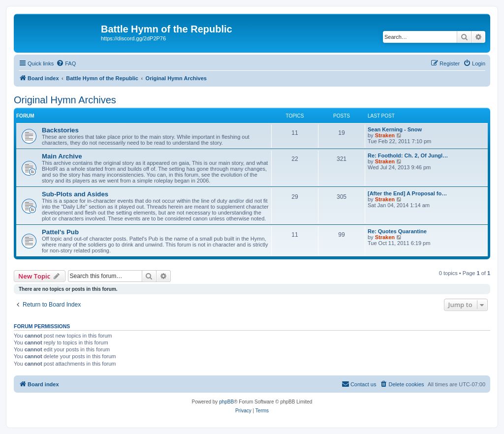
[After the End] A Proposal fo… (407, 193)
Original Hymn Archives (65, 100)
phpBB (226, 402)
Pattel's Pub (60, 232)
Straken (385, 135)
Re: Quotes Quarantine (397, 231)
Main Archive (62, 156)
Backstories (60, 130)
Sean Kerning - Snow (395, 129)
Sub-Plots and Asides (75, 194)
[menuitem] (66, 63)
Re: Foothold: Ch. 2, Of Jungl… (408, 155)
